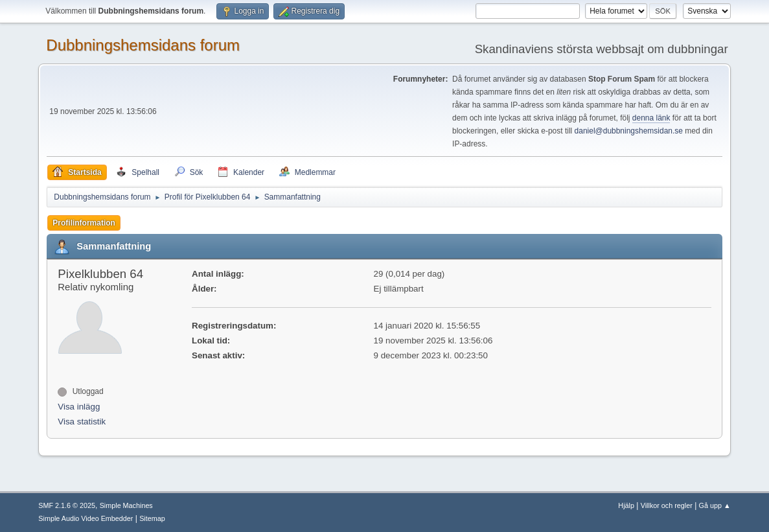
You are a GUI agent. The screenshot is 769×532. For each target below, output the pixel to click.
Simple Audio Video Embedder (86, 518)
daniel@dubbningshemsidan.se (629, 131)
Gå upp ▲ (715, 505)
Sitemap (152, 518)
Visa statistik (82, 422)
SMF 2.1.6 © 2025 (67, 505)
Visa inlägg (79, 407)
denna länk (651, 118)
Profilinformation (84, 223)
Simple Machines (126, 505)
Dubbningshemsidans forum (143, 45)
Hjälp (626, 505)
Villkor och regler (667, 505)
